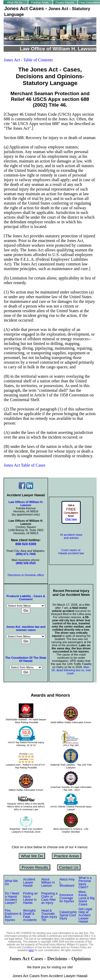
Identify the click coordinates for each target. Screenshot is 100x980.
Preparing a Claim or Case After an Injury (49, 898)
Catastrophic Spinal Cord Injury (68, 915)
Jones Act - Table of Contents (28, 60)
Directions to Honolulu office (26, 575)
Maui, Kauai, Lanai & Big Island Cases (87, 898)
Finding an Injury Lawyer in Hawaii (30, 898)
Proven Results (35, 867)
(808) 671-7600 (26, 554)
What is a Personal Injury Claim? (85, 883)
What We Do (32, 856)
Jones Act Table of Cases (25, 465)
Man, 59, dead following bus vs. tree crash (71, 670)
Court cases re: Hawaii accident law (71, 552)
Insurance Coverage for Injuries (67, 898)
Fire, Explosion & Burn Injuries (13, 915)
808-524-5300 (26, 544)
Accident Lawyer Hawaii (29, 883)
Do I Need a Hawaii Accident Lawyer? (12, 898)
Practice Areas (67, 856)
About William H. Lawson (48, 883)
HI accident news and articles (71, 536)
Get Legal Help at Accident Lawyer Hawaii (85, 915)
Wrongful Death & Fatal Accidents (30, 915)
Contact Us (69, 867)
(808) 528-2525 (26, 563)
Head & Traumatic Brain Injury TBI (49, 915)
